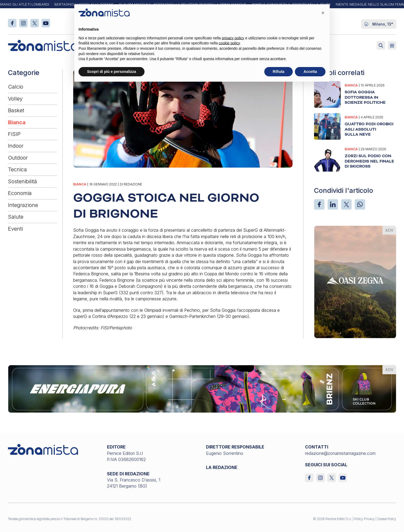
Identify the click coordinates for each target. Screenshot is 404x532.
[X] (346, 204)
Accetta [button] (310, 72)
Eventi (15, 229)
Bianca (17, 122)
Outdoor (18, 158)
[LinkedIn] (333, 204)
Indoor (16, 146)
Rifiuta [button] (279, 72)
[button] (323, 13)
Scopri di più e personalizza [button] (112, 72)
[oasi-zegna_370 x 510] (355, 281)
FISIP (14, 134)
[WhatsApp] (360, 204)
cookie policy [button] (229, 43)
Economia (20, 193)
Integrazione (23, 205)
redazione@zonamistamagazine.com (340, 453)
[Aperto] (392, 45)
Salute (16, 217)
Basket (16, 110)
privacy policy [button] (233, 38)
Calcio (16, 87)
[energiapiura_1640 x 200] (202, 389)
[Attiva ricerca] (381, 45)
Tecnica (17, 169)
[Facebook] (319, 204)
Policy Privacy (364, 519)
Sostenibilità (22, 181)
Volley (15, 99)
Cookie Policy (387, 519)
